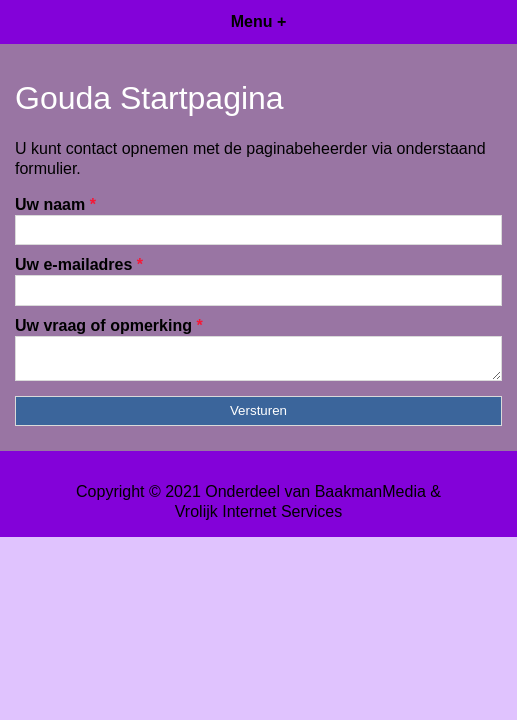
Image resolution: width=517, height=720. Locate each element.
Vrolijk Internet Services (258, 517)
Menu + (259, 21)
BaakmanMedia (370, 497)
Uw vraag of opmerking (109, 325)
